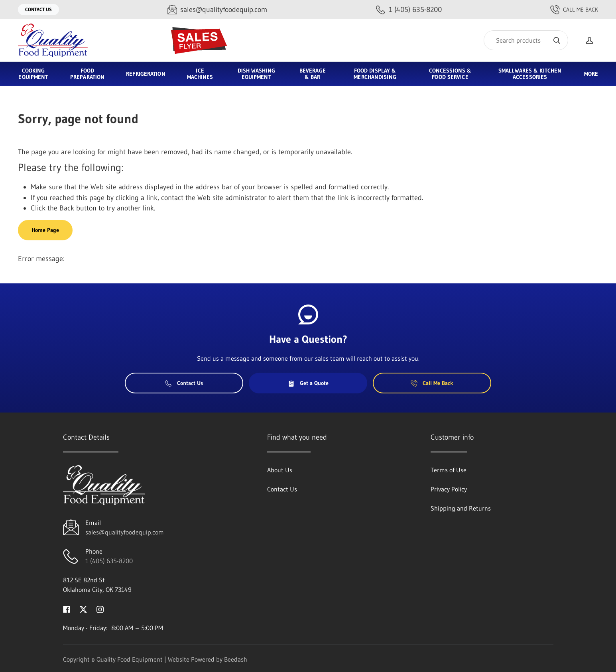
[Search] (526, 40)
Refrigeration (146, 74)
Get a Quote (308, 383)
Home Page (45, 230)
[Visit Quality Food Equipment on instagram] (100, 609)
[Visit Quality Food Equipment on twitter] (83, 609)
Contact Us (38, 9)
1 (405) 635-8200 (109, 561)
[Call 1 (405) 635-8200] (409, 10)
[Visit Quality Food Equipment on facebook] (67, 609)
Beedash (236, 659)
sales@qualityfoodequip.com (125, 532)
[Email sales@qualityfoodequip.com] (217, 10)
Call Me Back (574, 10)
